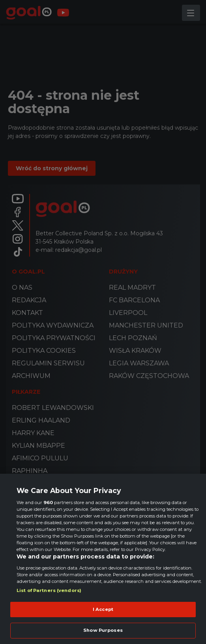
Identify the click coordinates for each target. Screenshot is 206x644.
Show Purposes (103, 630)
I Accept (103, 609)
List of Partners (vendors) (49, 590)
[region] (103, 559)
